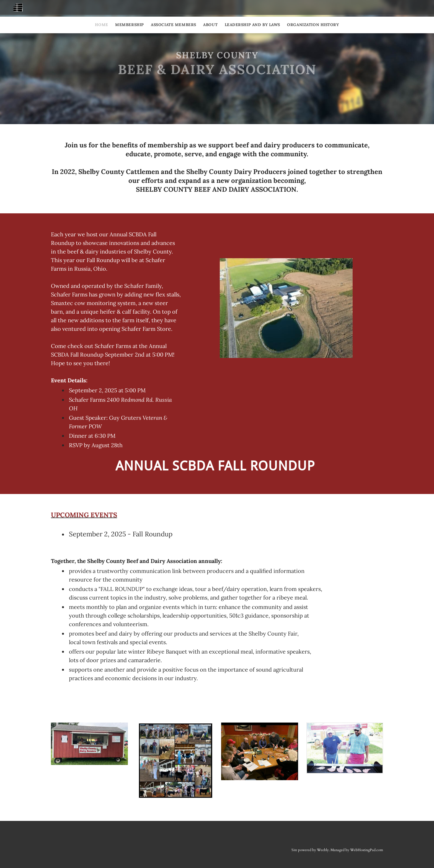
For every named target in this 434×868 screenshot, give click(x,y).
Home (101, 25)
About (210, 25)
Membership (130, 25)
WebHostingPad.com (367, 850)
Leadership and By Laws (252, 25)
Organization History (313, 25)
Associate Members (174, 25)
